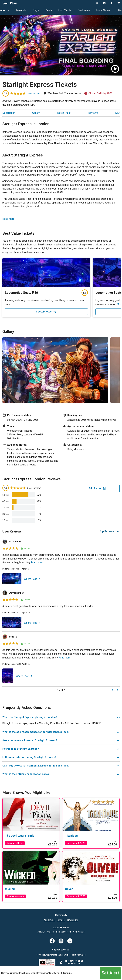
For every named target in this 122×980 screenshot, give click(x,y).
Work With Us (79, 932)
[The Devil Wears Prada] (31, 836)
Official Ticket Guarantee (75, 955)
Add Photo (95, 488)
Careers (51, 932)
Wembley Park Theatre (20, 431)
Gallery (36, 113)
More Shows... (104, 10)
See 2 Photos (46, 312)
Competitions (72, 920)
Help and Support (64, 932)
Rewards (61, 920)
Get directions (15, 438)
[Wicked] (31, 889)
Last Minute (65, 10)
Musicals (21, 10)
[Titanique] (91, 836)
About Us (41, 932)
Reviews (93, 113)
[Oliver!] (91, 889)
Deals (49, 10)
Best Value (84, 10)
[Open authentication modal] (111, 3)
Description (9, 113)
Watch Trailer (64, 113)
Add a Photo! (49, 920)
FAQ (117, 113)
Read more (8, 219)
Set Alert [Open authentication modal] (110, 973)
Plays (36, 10)
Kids (70, 449)
